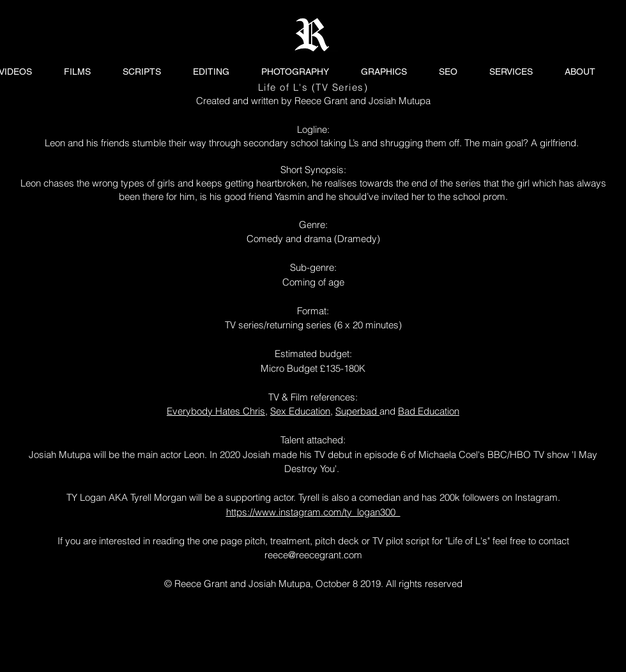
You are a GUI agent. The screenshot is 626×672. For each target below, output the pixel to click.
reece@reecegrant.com (313, 555)
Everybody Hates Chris (216, 411)
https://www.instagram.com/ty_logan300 (313, 512)
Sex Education (300, 411)
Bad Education (429, 411)
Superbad (357, 411)
